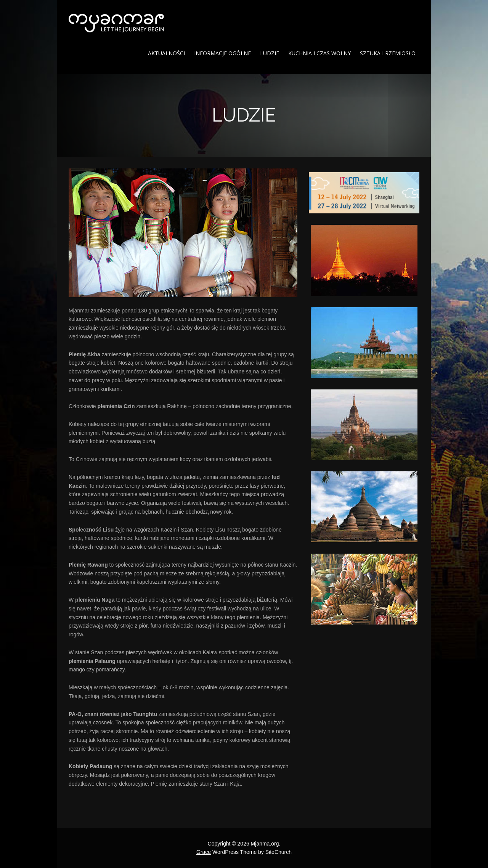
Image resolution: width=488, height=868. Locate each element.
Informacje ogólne (222, 53)
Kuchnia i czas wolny (319, 53)
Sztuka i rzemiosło (388, 53)
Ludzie (270, 53)
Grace (204, 852)
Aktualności (166, 53)
